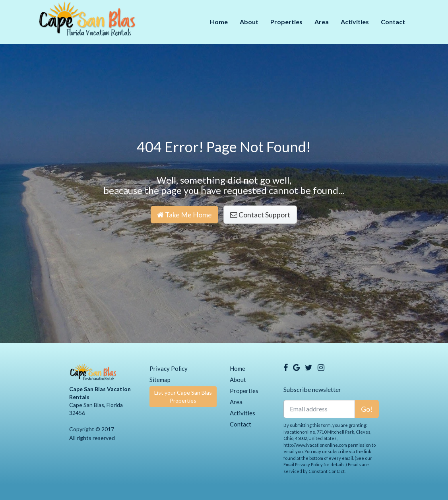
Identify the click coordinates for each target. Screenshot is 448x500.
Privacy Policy (169, 368)
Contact (393, 22)
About (249, 22)
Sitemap (160, 380)
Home (219, 22)
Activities (355, 22)
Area (322, 22)
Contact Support (260, 215)
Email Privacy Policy (303, 464)
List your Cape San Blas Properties (183, 396)
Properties (286, 22)
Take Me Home (184, 215)
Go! (367, 409)
